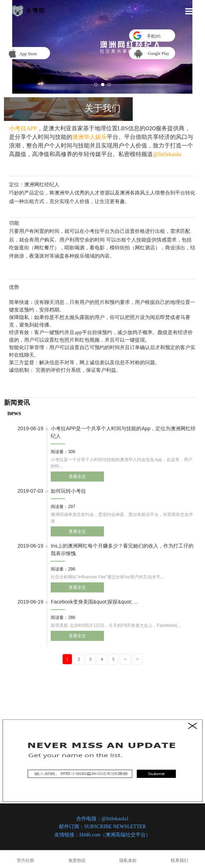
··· (125, 659)
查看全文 (77, 477)
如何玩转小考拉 (68, 491)
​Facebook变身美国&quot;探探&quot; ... (94, 602)
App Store (27, 54)
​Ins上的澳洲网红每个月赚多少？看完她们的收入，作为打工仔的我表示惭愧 (122, 550)
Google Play (159, 53)
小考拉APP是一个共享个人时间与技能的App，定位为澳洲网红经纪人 (123, 432)
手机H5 (152, 36)
